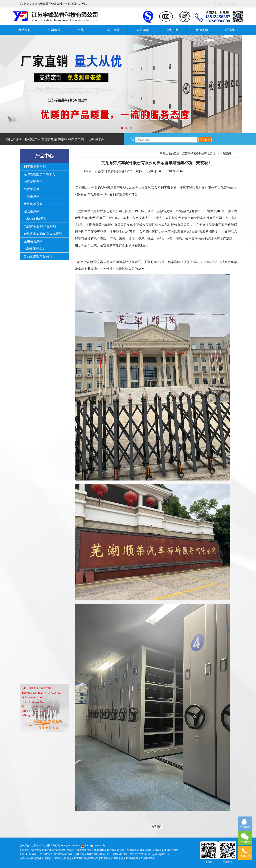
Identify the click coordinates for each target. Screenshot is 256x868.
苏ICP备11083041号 (95, 846)
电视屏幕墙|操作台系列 (40, 226)
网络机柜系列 (33, 204)
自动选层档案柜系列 (38, 256)
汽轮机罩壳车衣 (35, 249)
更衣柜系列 (32, 197)
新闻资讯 (202, 30)
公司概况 (54, 30)
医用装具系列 (33, 241)
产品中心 (84, 30)
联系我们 (231, 30)
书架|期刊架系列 (35, 219)
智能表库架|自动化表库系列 (43, 234)
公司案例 (143, 30)
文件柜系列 (32, 189)
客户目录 (113, 30)
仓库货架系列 (33, 182)
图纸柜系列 (32, 211)
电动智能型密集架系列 (39, 174)
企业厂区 (172, 30)
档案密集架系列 (35, 167)
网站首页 (25, 30)
